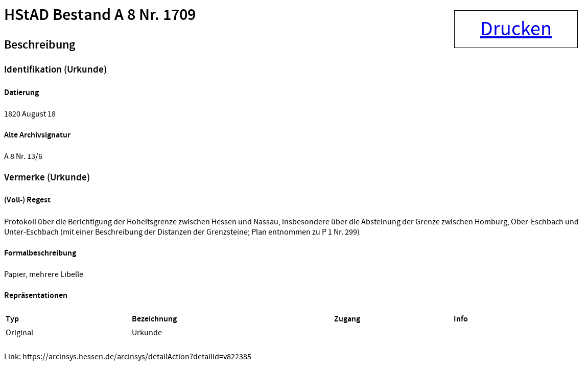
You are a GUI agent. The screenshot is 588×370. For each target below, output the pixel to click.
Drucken (516, 29)
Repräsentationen (36, 296)
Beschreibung (40, 45)
